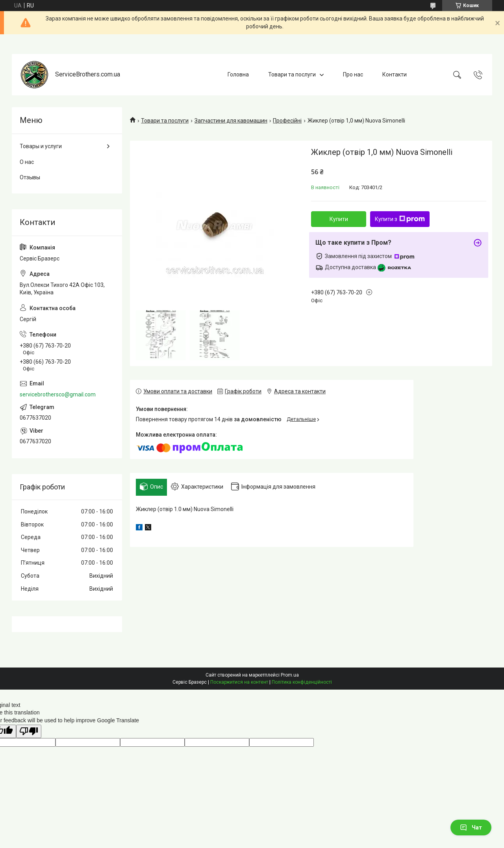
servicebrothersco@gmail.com (58, 394)
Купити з (400, 219)
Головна (238, 74)
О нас (27, 162)
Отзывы (30, 177)
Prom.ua (290, 675)
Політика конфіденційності (302, 682)
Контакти (395, 74)
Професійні (287, 121)
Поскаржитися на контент (239, 682)
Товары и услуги (41, 146)
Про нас (353, 74)
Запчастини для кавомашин (231, 121)
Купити (339, 219)
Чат (471, 828)
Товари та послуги (292, 74)
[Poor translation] (29, 732)
